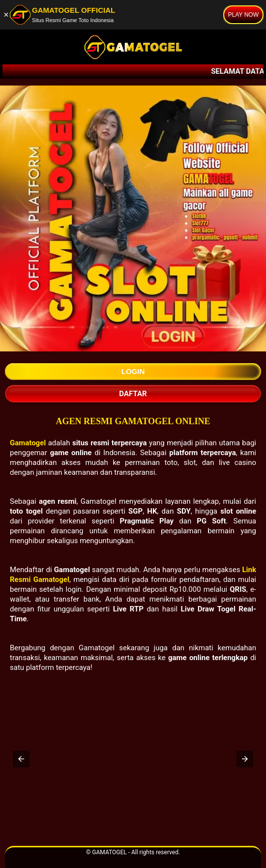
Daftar (133, 394)
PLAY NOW (243, 15)
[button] (21, 759)
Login (133, 371)
